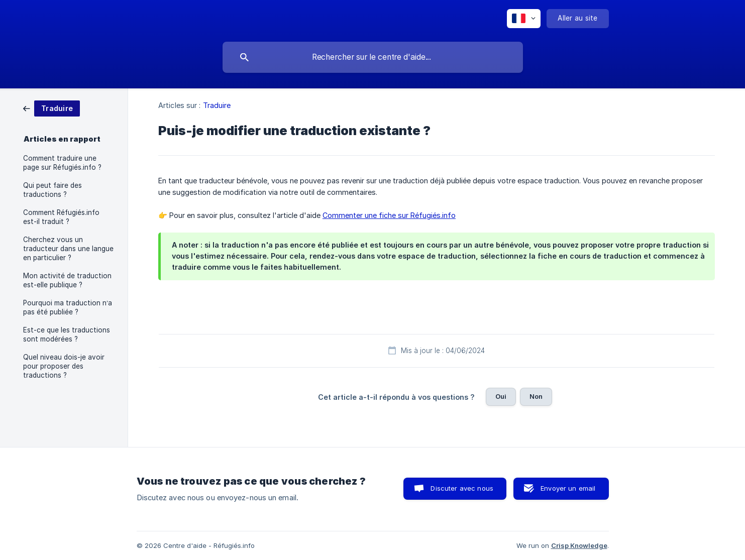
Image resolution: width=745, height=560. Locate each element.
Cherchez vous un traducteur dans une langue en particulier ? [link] (68, 249)
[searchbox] (373, 57)
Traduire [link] (217, 105)
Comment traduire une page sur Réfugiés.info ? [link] (62, 163)
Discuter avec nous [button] (462, 488)
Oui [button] (501, 396)
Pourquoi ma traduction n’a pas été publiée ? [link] (68, 307)
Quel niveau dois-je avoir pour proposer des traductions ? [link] (64, 366)
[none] (524, 19)
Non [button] (536, 396)
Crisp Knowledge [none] (579, 545)
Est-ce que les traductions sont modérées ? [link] (67, 334)
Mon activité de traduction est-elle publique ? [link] (67, 280)
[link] (51, 108)
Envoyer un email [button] (568, 488)
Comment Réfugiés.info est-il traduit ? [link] (61, 217)
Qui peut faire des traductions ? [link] (52, 190)
